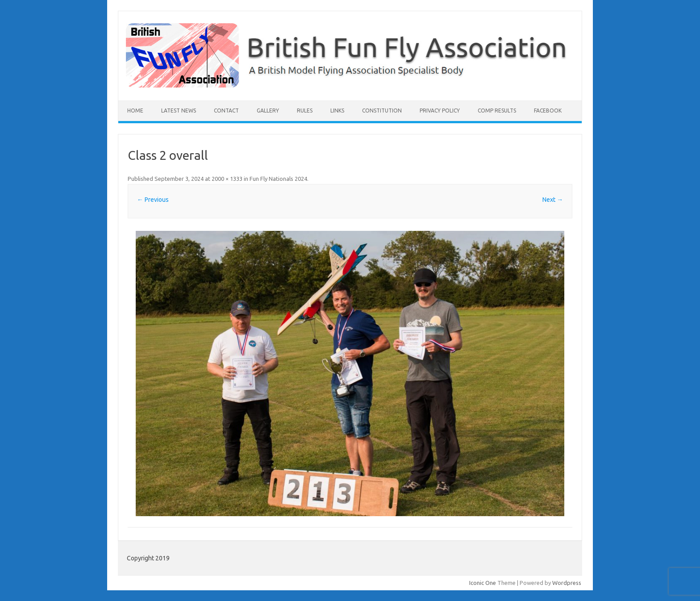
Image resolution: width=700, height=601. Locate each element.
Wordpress (567, 583)
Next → (553, 200)
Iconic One (483, 583)
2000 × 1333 (227, 179)
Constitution (382, 111)
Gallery (268, 111)
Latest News (179, 111)
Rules (305, 111)
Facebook (548, 111)
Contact (226, 111)
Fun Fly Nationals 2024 (278, 179)
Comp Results (497, 111)
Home (135, 111)
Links (337, 111)
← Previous (153, 200)
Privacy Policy (440, 111)
